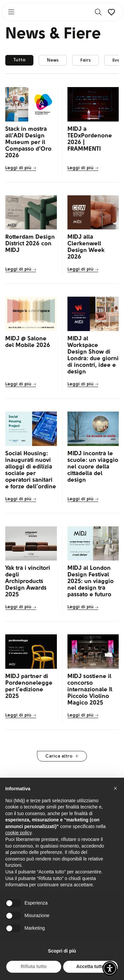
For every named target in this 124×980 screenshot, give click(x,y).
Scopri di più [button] (62, 951)
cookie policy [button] (18, 833)
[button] (110, 968)
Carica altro (62, 756)
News (53, 60)
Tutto (19, 60)
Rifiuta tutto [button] (34, 966)
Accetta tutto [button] (90, 966)
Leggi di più (21, 168)
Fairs (85, 60)
